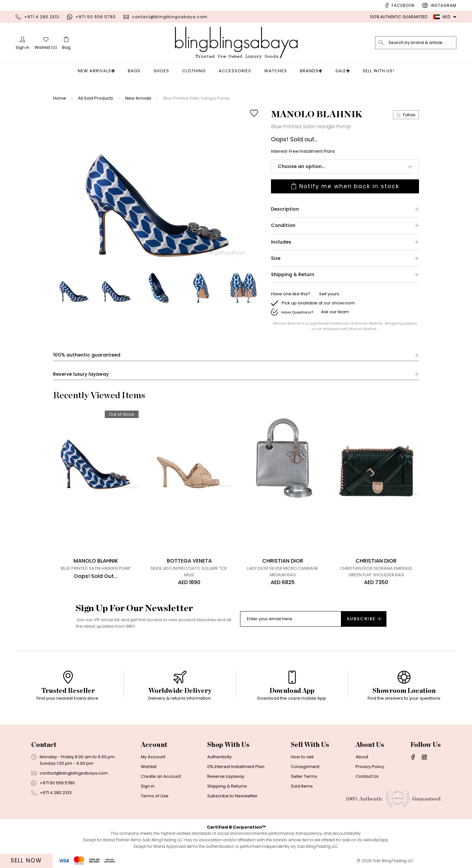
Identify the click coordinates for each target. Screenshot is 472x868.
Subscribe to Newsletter (232, 796)
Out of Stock (122, 414)
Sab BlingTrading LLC (393, 861)
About (362, 757)
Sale (339, 71)
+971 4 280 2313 (42, 17)
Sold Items (302, 786)
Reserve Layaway (226, 777)
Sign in (148, 786)
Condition (283, 226)
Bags (136, 71)
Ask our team (335, 312)
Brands (311, 71)
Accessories (237, 71)
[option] (158, 185)
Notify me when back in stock (345, 186)
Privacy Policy (370, 767)
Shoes (163, 71)
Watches (277, 71)
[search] (381, 43)
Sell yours (329, 294)
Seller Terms (304, 777)
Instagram (444, 5)
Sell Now (26, 861)
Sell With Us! (373, 71)
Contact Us (367, 777)
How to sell (302, 757)
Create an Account (161, 777)
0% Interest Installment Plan (236, 767)
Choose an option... (301, 166)
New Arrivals (100, 71)
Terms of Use (155, 796)
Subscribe (364, 619)
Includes (281, 242)
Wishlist (149, 767)
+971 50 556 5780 (96, 17)
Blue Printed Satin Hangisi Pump (196, 98)
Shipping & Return (293, 275)
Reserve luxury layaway (81, 374)
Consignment (305, 767)
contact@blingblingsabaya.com (170, 17)
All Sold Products (96, 98)
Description (285, 209)
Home (60, 98)
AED (442, 17)
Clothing (196, 71)
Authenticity (219, 757)
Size (276, 258)
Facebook (403, 5)
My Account (153, 757)
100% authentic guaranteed (87, 355)
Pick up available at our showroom (318, 303)
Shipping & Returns (227, 786)
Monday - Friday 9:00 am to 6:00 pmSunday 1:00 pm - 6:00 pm (77, 760)
